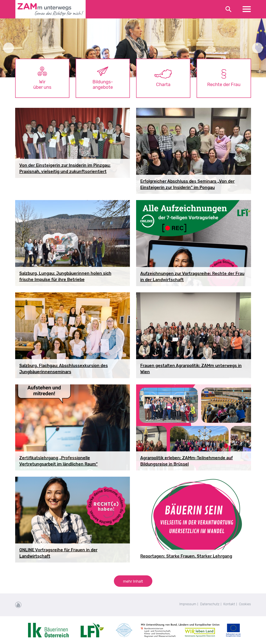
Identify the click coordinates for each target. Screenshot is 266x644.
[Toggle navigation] (247, 9)
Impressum (188, 604)
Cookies (245, 604)
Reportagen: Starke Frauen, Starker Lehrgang (186, 556)
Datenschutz (210, 604)
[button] (133, 581)
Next (257, 48)
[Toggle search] (229, 9)
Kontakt (229, 604)
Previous (9, 48)
